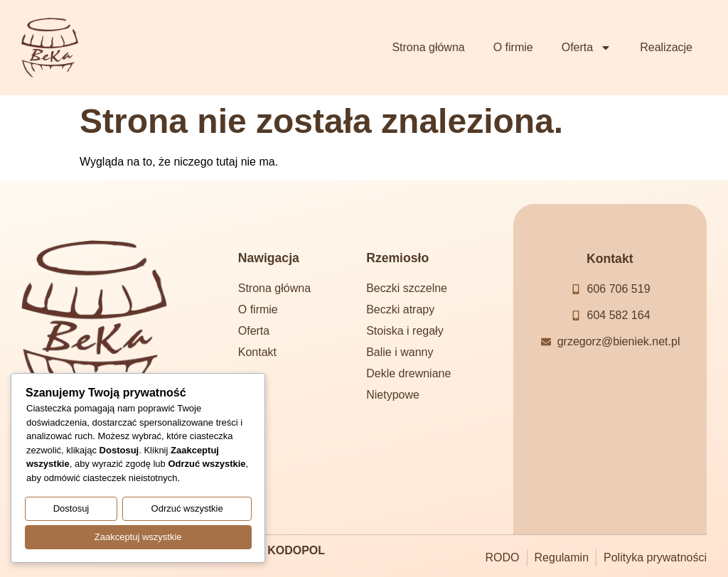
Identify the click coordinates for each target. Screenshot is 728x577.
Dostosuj (71, 511)
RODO (503, 557)
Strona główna (428, 47)
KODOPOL (296, 550)
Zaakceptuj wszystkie (138, 538)
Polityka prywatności (655, 557)
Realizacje (666, 47)
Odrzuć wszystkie (187, 511)
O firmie (513, 47)
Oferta (587, 48)
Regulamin (562, 557)
